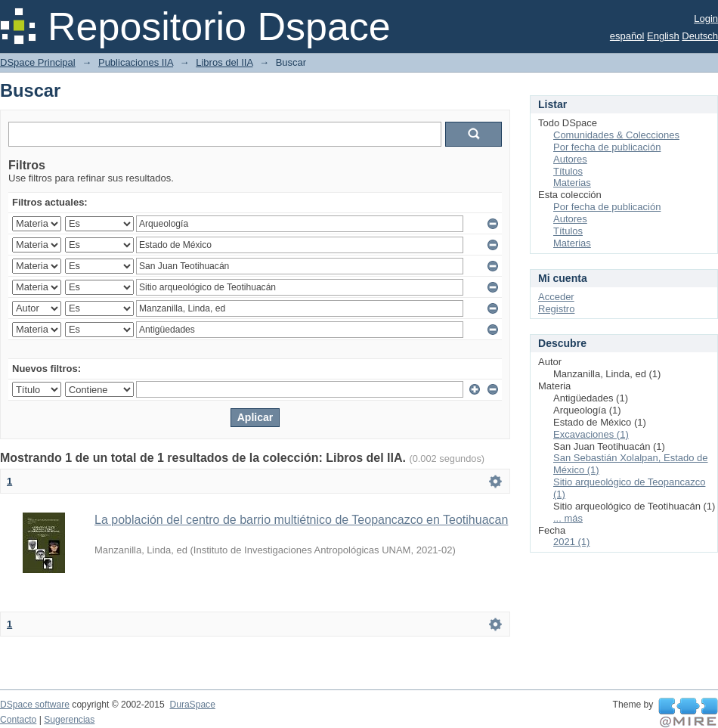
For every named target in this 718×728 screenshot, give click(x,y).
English (663, 36)
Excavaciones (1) (591, 434)
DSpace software (35, 705)
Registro (556, 309)
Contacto (18, 720)
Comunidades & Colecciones (616, 135)
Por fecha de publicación (607, 147)
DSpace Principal (38, 62)
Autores (570, 159)
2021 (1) (571, 542)
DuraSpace (192, 705)
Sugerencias (69, 720)
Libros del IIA (224, 62)
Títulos (568, 171)
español (627, 36)
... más (568, 518)
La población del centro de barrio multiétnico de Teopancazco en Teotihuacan (301, 520)
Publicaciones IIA (136, 62)
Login (706, 19)
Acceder (556, 297)
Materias (572, 183)
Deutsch (700, 36)
